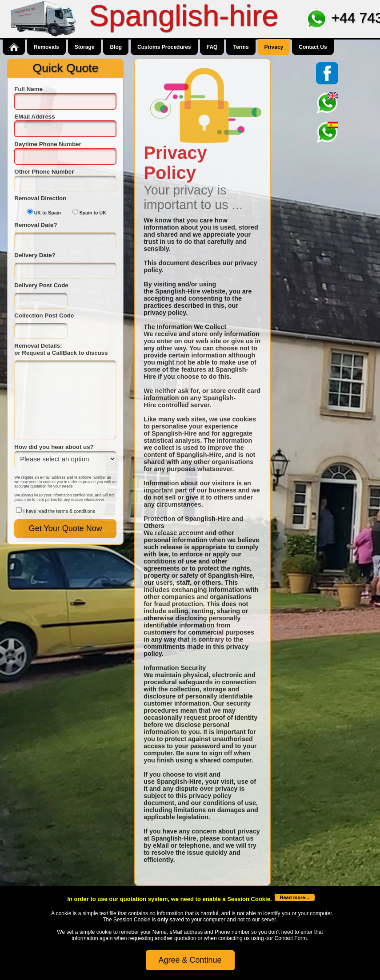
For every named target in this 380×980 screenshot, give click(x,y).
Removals (46, 47)
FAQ (212, 47)
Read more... (295, 897)
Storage (85, 47)
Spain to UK (93, 213)
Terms (241, 47)
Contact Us (313, 47)
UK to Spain (48, 213)
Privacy (274, 47)
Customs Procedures (164, 47)
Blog (116, 47)
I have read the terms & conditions (59, 511)
